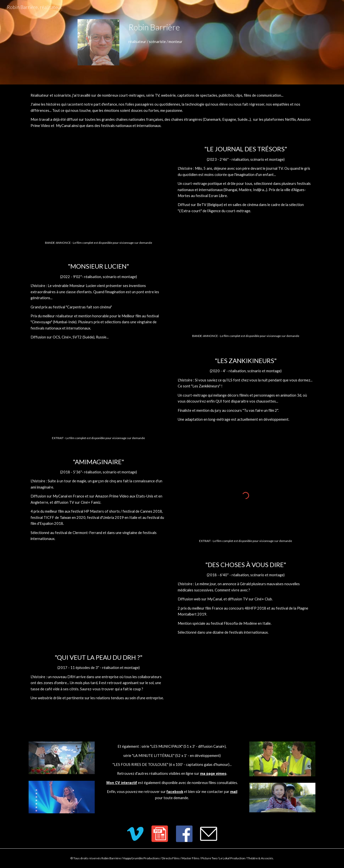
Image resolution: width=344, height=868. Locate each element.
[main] (221, 27)
